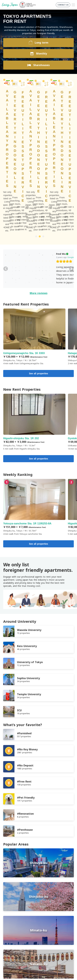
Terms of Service (12, 917)
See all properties (38, 260)
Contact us (9, 928)
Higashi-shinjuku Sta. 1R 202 (34, 308)
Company (8, 925)
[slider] (31, 148)
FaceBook (33, 942)
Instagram (46, 942)
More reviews (39, 180)
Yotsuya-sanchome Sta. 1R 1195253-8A (34, 393)
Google (37, 144)
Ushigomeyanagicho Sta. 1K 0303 (34, 223)
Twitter (40, 942)
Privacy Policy (10, 921)
